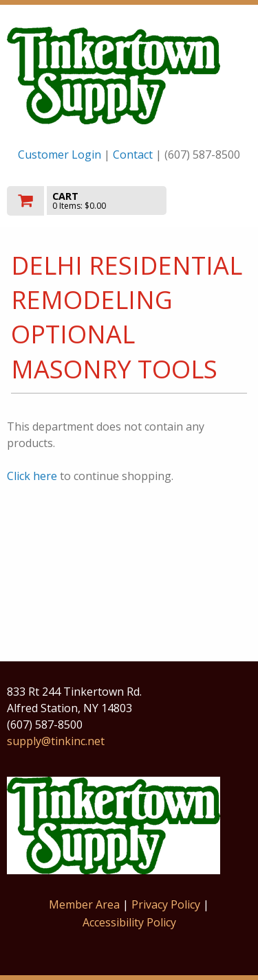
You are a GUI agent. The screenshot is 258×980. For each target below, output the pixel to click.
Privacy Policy (167, 904)
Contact (133, 155)
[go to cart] (93, 201)
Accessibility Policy (129, 922)
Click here (32, 476)
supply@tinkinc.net (56, 741)
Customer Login (60, 155)
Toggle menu (215, 200)
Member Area (84, 904)
